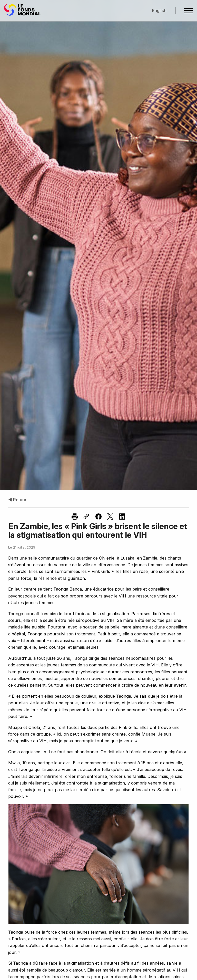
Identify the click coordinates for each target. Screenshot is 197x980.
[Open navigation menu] (188, 11)
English (159, 11)
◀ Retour (17, 500)
